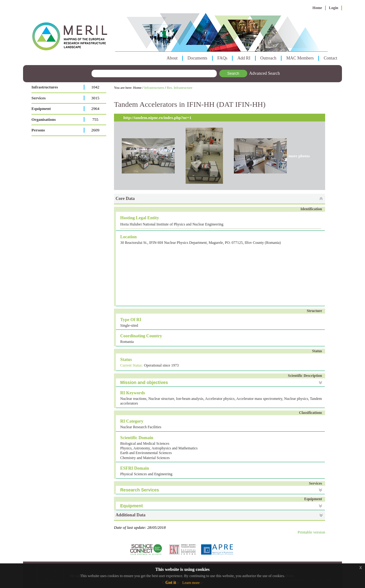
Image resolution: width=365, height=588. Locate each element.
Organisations (44, 119)
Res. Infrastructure (180, 88)
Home (317, 8)
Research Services (140, 490)
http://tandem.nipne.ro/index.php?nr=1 (157, 118)
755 (95, 119)
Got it (171, 583)
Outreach (268, 58)
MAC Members (300, 58)
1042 (95, 87)
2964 (95, 109)
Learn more (191, 583)
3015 (95, 98)
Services (38, 98)
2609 (95, 130)
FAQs (222, 58)
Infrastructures (45, 87)
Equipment (41, 109)
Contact (330, 58)
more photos (299, 156)
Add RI (244, 58)
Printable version (311, 532)
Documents (197, 58)
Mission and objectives (144, 382)
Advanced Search (264, 73)
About (172, 58)
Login (334, 8)
